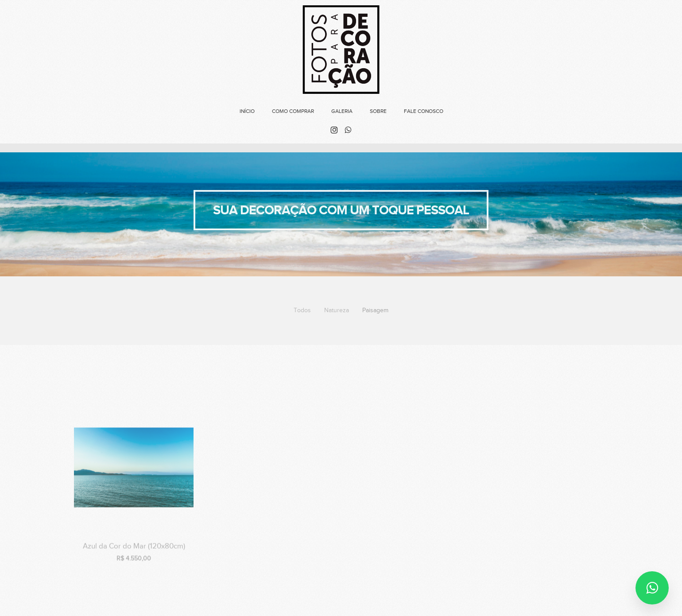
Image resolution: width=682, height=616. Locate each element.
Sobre (378, 111)
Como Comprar (293, 111)
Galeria (342, 111)
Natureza (337, 310)
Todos (302, 310)
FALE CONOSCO (424, 111)
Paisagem (375, 310)
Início (247, 111)
